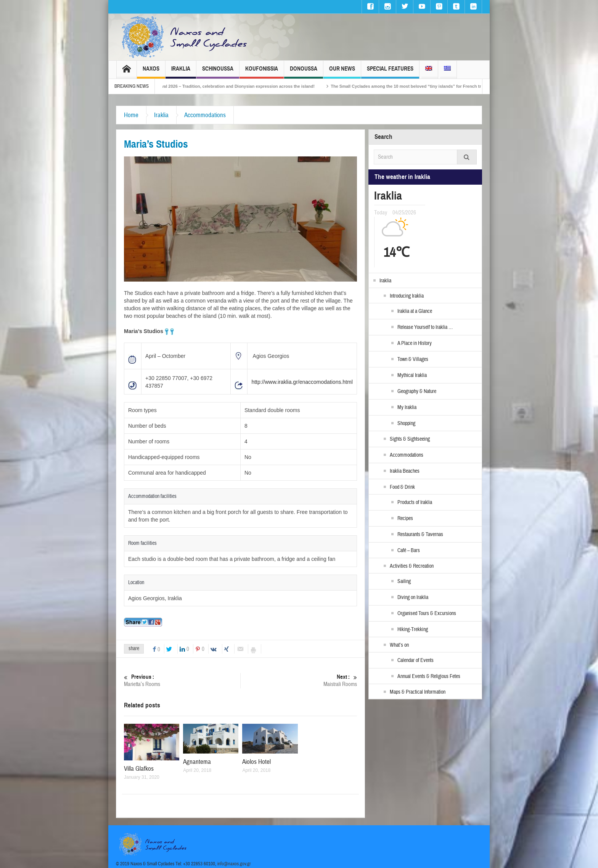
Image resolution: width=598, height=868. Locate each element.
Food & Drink (402, 487)
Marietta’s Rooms (182, 680)
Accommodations (205, 115)
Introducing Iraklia (407, 296)
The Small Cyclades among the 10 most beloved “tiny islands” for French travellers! (427, 86)
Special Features (390, 72)
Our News (342, 72)
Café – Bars (409, 551)
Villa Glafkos (139, 769)
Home (131, 115)
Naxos (151, 72)
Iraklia (181, 72)
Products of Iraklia (415, 502)
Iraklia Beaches (405, 471)
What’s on (399, 645)
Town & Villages (413, 359)
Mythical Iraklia (412, 375)
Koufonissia (262, 72)
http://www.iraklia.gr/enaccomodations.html (302, 382)
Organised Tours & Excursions (427, 614)
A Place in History (415, 343)
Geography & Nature (417, 391)
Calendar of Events (416, 660)
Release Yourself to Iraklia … (425, 327)
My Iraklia (407, 407)
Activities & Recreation (412, 566)
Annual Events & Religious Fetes (429, 676)
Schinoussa (218, 72)
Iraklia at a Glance (415, 311)
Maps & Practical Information (418, 692)
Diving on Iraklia (413, 597)
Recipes (405, 519)
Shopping (406, 424)
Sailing (404, 581)
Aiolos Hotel (256, 762)
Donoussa (304, 72)
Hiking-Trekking (413, 630)
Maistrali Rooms (299, 680)
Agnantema (197, 762)
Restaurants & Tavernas (420, 535)
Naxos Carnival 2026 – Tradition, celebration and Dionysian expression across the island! (238, 86)
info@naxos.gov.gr (234, 864)
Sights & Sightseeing (410, 439)
